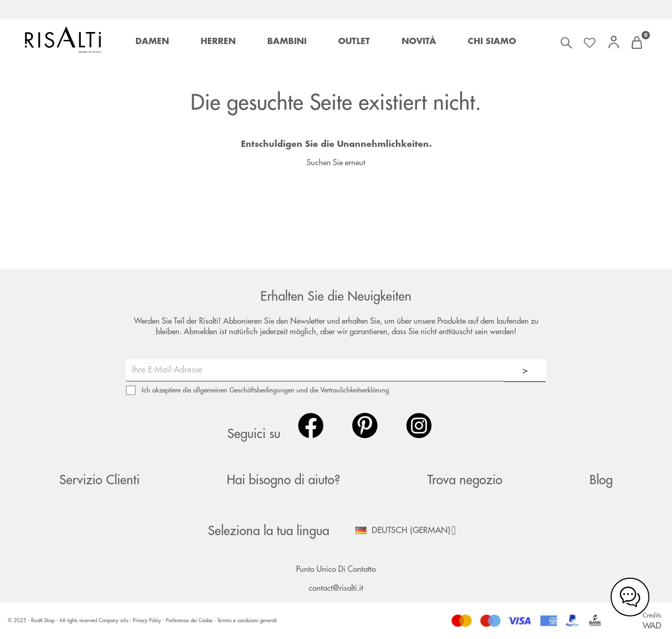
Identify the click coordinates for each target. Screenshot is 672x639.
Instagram (419, 425)
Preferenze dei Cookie (189, 621)
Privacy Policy (148, 621)
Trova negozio (465, 480)
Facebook (311, 425)
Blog (601, 480)
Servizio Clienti (99, 480)
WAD (652, 626)
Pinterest (365, 425)
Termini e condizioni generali (247, 621)
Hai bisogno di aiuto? (283, 480)
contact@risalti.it (336, 588)
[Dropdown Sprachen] (409, 530)
